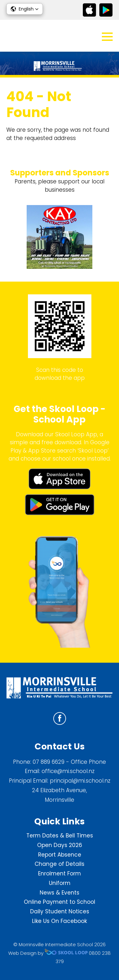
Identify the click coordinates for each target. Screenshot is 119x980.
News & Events (60, 893)
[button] (25, 9)
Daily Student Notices (60, 911)
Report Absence (60, 855)
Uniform (60, 883)
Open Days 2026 (60, 845)
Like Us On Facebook (60, 921)
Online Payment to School (60, 902)
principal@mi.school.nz (80, 781)
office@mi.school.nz (68, 771)
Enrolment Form (60, 873)
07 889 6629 (49, 762)
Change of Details (60, 864)
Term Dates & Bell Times (60, 836)
